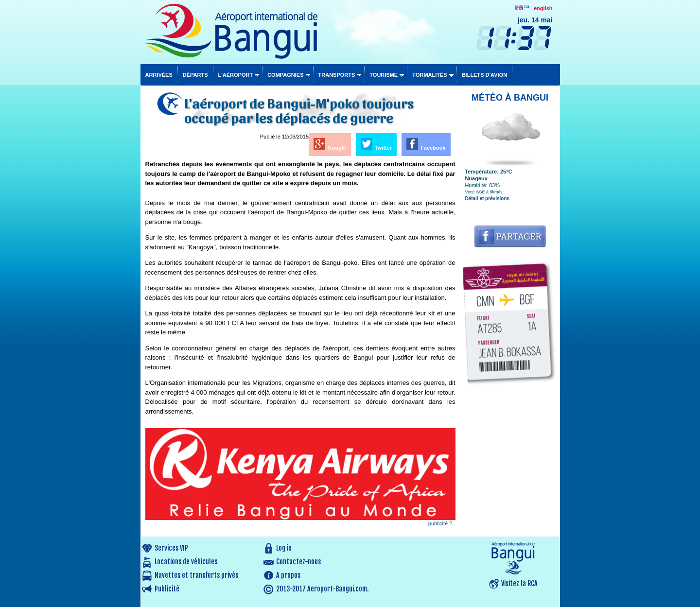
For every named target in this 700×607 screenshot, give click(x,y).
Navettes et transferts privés (196, 575)
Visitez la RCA (519, 583)
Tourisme (384, 75)
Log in (284, 548)
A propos (288, 575)
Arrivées (159, 75)
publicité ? (440, 523)
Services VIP (171, 548)
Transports (337, 75)
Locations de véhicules (186, 562)
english (543, 8)
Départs (195, 75)
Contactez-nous (298, 562)
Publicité (167, 589)
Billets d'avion (484, 75)
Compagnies (285, 75)
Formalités (430, 75)
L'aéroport (236, 75)
